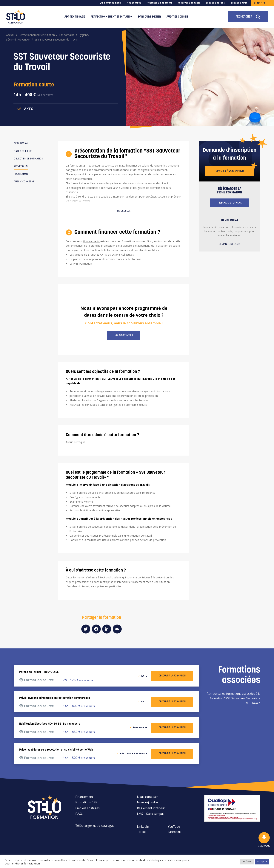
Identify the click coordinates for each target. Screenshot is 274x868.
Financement (84, 797)
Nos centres (134, 3)
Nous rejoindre (147, 802)
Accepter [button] (262, 861)
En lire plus (124, 211)
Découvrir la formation (172, 676)
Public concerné (24, 182)
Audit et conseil (177, 17)
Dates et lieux (23, 151)
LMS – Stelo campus (151, 814)
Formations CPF (86, 802)
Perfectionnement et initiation (111, 17)
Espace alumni (240, 3)
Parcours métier (150, 17)
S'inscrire (259, 3)
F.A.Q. (79, 814)
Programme (21, 174)
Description (21, 144)
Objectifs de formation (29, 159)
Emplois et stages (87, 808)
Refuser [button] (247, 861)
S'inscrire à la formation (230, 171)
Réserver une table (189, 3)
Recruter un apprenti (159, 3)
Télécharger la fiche (230, 203)
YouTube (174, 827)
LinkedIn (143, 827)
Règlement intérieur (151, 808)
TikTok (142, 832)
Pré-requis (21, 166)
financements (91, 241)
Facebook (174, 832)
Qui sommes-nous (110, 3)
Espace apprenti (216, 3)
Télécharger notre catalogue (95, 826)
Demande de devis (230, 244)
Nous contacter (124, 335)
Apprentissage (75, 17)
